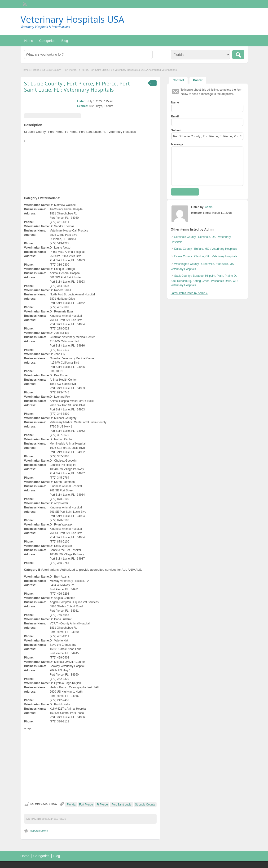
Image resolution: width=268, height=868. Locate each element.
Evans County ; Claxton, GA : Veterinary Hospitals (206, 256)
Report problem (39, 831)
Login (242, 4)
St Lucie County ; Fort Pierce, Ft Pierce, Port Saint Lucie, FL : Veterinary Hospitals (77, 86)
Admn (209, 207)
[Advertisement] (90, 766)
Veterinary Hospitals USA (72, 19)
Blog (65, 41)
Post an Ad (227, 41)
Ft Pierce (102, 805)
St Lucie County (145, 805)
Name (175, 102)
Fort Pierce (86, 805)
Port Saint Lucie (121, 805)
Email (175, 116)
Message (177, 144)
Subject (176, 130)
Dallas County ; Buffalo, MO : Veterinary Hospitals (206, 249)
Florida (35, 70)
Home (29, 41)
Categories (47, 41)
